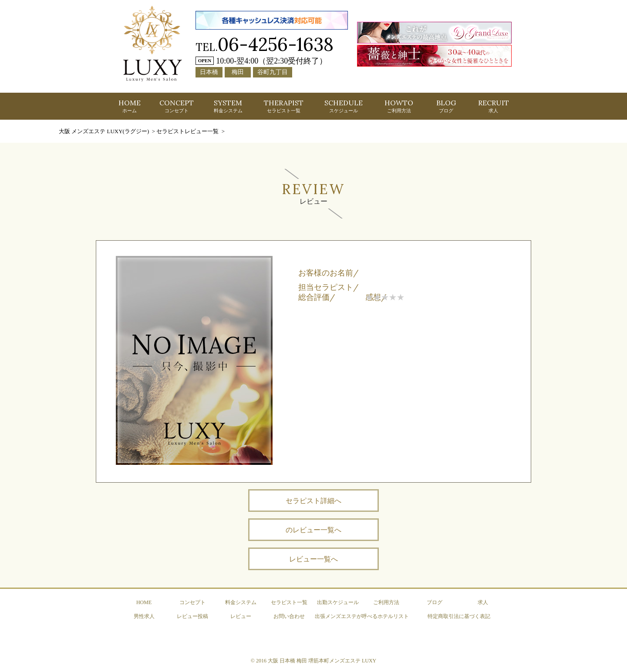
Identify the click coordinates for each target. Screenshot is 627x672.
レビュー (241, 616)
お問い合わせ (289, 616)
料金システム (241, 602)
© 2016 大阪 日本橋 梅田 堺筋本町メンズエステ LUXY (313, 661)
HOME (130, 106)
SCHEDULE (344, 106)
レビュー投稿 (192, 616)
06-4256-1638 (276, 44)
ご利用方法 (386, 602)
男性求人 (144, 616)
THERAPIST (284, 106)
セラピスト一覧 (289, 602)
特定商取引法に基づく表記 (459, 616)
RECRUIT (494, 106)
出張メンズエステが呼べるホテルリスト (362, 616)
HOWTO (399, 106)
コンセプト (192, 602)
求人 (483, 602)
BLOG (446, 106)
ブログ (435, 602)
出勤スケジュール (338, 602)
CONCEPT (177, 106)
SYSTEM (228, 106)
